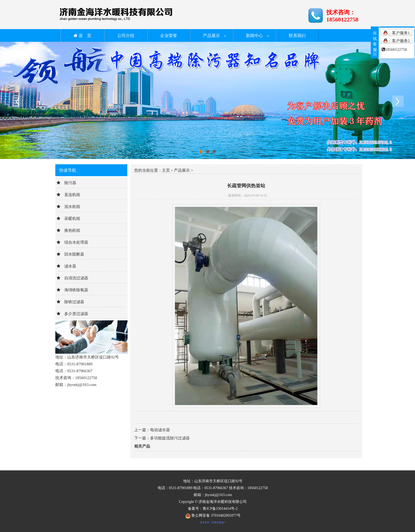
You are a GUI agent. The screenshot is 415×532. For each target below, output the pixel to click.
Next (398, 101)
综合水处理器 (76, 242)
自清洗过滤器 (76, 278)
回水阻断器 (74, 254)
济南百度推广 (219, 522)
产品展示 (211, 36)
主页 (166, 170)
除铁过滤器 (74, 302)
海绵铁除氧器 (76, 290)
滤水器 (70, 266)
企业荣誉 (169, 36)
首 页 (82, 36)
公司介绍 (126, 36)
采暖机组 (72, 219)
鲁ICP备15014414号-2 (220, 509)
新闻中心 (254, 36)
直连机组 (72, 195)
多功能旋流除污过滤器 (170, 438)
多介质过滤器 (76, 314)
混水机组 (72, 207)
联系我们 (297, 36)
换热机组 (72, 230)
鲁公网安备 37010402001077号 (213, 515)
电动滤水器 (160, 430)
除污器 (70, 183)
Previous (17, 101)
